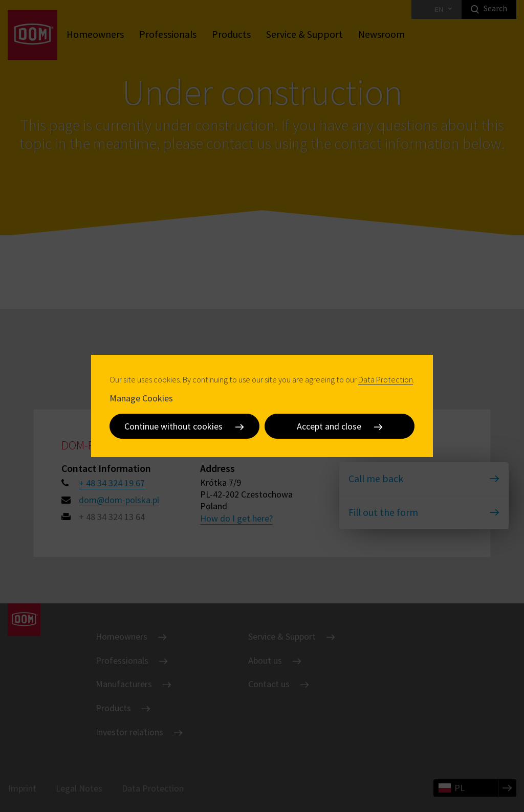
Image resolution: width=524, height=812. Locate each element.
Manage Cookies (141, 398)
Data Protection (386, 379)
